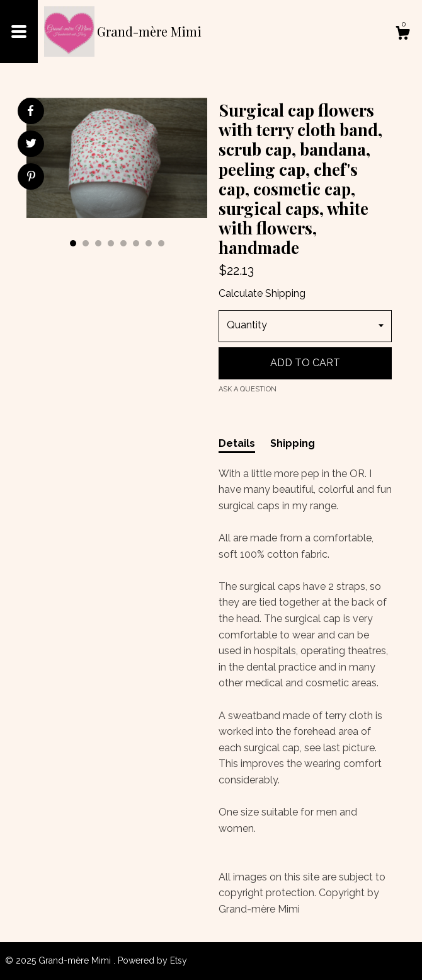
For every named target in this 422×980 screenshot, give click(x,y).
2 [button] (86, 243)
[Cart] (402, 35)
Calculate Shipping (262, 293)
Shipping (293, 443)
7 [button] (149, 243)
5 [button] (123, 243)
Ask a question (248, 389)
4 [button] (111, 243)
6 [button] (136, 243)
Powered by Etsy (152, 960)
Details (237, 443)
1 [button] (73, 243)
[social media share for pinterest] (31, 178)
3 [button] (98, 243)
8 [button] (161, 243)
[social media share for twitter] (31, 145)
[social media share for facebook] (30, 111)
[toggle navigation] (19, 32)
